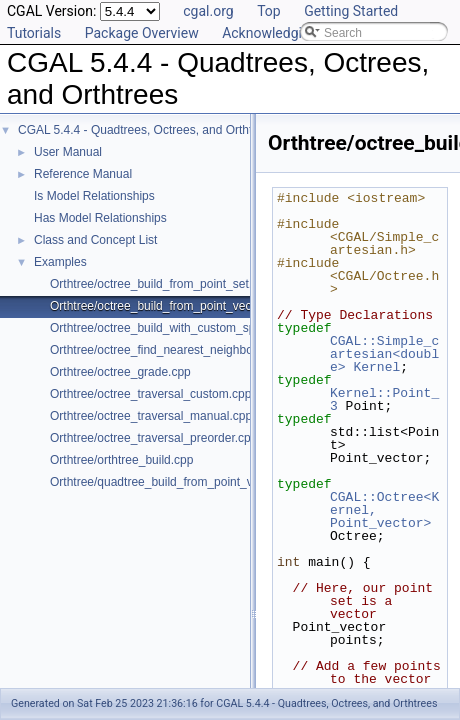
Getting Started (351, 11)
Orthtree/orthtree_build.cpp (121, 460)
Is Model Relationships (94, 196)
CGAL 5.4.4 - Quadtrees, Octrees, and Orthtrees (147, 130)
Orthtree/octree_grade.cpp (120, 372)
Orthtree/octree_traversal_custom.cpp (150, 394)
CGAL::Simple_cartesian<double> (384, 354)
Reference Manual (83, 174)
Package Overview (142, 33)
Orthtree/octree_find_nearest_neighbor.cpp (164, 350)
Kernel (376, 367)
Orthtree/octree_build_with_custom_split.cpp (168, 328)
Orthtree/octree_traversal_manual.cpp (151, 416)
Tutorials (34, 33)
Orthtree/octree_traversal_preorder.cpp (153, 438)
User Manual (68, 152)
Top (269, 11)
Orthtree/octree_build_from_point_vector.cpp (168, 306)
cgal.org (208, 11)
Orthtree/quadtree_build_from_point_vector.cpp (176, 482)
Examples (60, 262)
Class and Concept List (95, 240)
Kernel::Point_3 (384, 399)
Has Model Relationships (100, 218)
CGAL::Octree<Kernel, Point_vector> (384, 510)
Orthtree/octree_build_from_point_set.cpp (160, 284)
